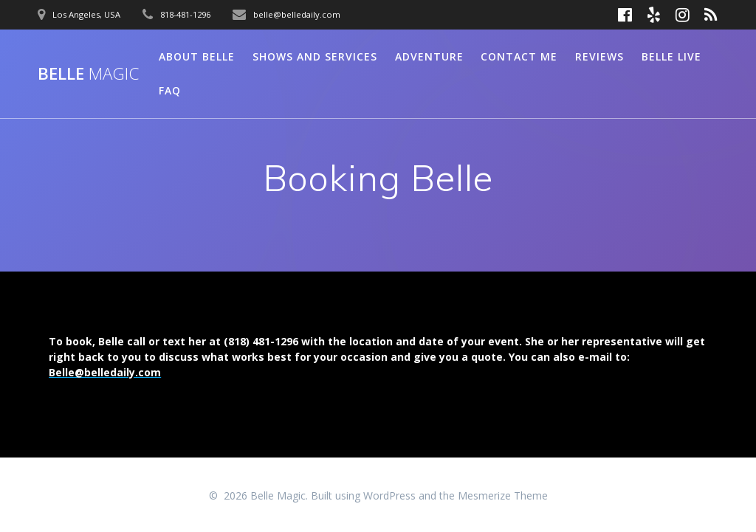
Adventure (429, 56)
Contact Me (519, 56)
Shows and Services (315, 56)
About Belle (197, 56)
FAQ (170, 90)
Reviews (599, 56)
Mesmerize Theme (503, 495)
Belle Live (671, 56)
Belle (88, 74)
